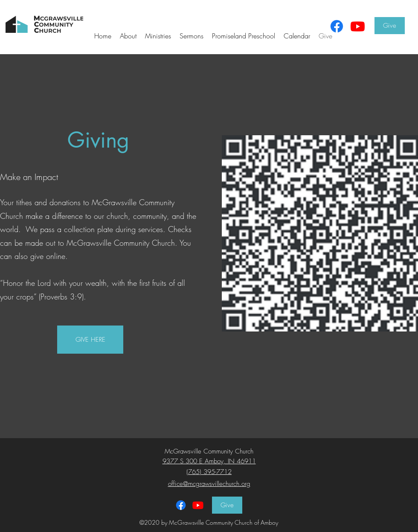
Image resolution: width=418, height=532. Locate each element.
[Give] (390, 26)
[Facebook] (337, 26)
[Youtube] (358, 26)
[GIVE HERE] (90, 340)
